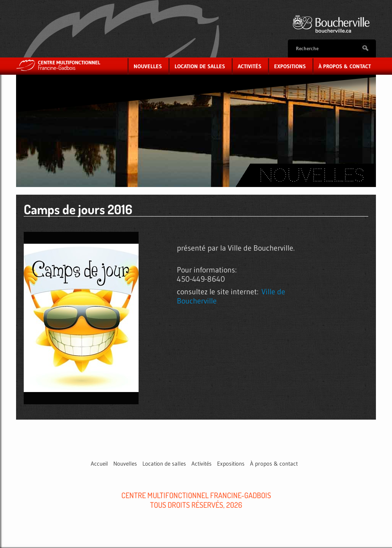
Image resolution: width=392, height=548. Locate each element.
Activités (250, 66)
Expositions (290, 66)
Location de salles (200, 66)
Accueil (99, 464)
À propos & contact (345, 66)
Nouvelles (148, 66)
